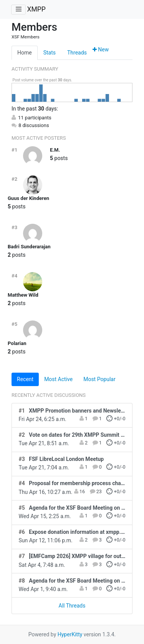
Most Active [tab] (58, 379)
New (101, 50)
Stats (50, 53)
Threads (77, 53)
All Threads (72, 606)
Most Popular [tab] (99, 379)
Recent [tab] (25, 379)
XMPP (36, 9)
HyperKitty (70, 634)
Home (25, 53)
